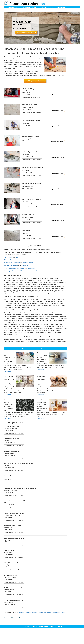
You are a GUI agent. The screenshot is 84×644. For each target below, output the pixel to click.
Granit (10, 257)
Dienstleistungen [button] (13, 7)
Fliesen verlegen (28, 271)
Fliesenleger (7, 271)
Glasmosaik (31, 268)
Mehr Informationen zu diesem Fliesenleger (32, 98)
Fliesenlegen (40, 271)
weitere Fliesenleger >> (35, 245)
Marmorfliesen (8, 263)
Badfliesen (7, 265)
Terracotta (25, 260)
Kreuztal (63, 613)
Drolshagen (22, 613)
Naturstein (7, 260)
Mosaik (6, 268)
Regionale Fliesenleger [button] (30, 7)
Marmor (18, 257)
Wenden (28, 613)
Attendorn (34, 613)
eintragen (62, 7)
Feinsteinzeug (14, 260)
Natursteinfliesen (28, 263)
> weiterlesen (8, 371)
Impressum (50, 626)
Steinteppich (21, 268)
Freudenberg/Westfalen (45, 613)
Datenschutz (58, 626)
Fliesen (6, 257)
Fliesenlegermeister (17, 271)
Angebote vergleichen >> (57, 94)
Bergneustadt (56, 613)
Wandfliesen (25, 265)
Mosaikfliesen (13, 268)
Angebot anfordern (48, 7)
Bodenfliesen (14, 265)
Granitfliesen (16, 263)
